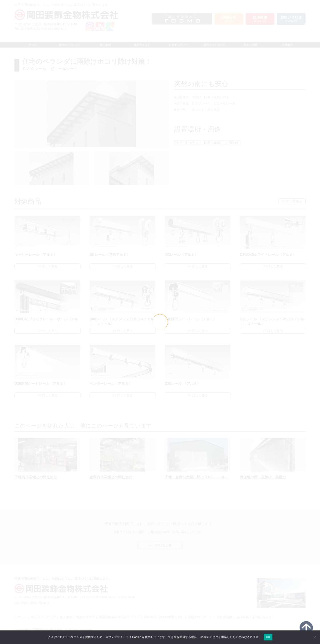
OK (268, 637)
